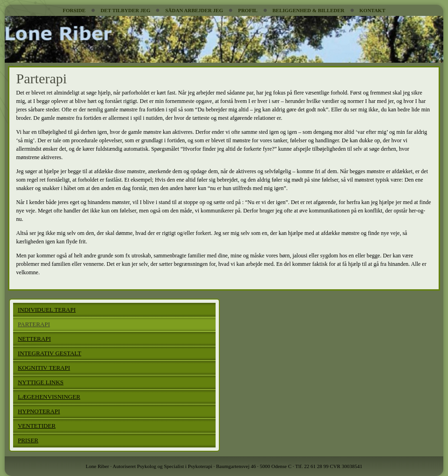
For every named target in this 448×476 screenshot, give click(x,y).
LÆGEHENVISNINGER (49, 397)
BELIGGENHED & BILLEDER (309, 10)
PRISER (28, 440)
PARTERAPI (34, 324)
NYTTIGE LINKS (41, 382)
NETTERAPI (34, 339)
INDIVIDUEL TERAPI (47, 310)
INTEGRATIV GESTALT (50, 353)
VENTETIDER (37, 426)
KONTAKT (372, 10)
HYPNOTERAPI (39, 411)
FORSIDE (74, 10)
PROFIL (248, 10)
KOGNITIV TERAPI (44, 368)
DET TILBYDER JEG (126, 10)
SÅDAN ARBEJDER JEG (194, 10)
